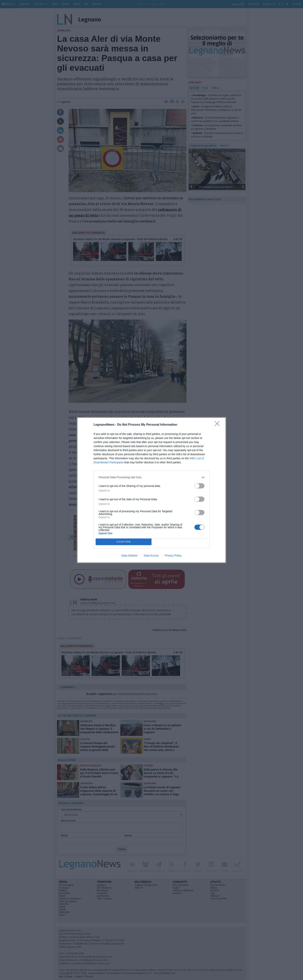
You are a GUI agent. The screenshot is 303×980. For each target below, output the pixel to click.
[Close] (218, 425)
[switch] (199, 486)
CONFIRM (124, 542)
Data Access (151, 556)
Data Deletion (130, 556)
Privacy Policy (173, 556)
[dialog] (151, 490)
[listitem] (151, 477)
